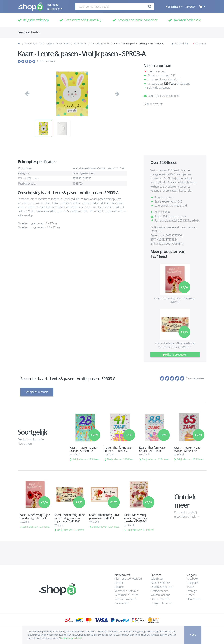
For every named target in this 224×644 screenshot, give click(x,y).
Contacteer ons (159, 591)
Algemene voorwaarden (128, 579)
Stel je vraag (201, 44)
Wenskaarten (80, 44)
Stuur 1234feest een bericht (161, 96)
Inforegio (192, 591)
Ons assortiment (160, 599)
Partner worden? (160, 583)
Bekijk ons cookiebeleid (71, 638)
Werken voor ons (160, 595)
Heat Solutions (195, 599)
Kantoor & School (33, 44)
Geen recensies (46, 61)
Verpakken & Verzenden (58, 44)
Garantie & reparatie (126, 599)
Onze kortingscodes (162, 587)
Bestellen (120, 583)
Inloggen (190, 7)
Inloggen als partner (162, 603)
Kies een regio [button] (173, 7)
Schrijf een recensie (37, 392)
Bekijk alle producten (175, 355)
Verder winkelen (182, 44)
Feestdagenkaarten (100, 44)
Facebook (192, 579)
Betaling (119, 587)
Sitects (191, 595)
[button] (201, 7)
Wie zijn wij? (157, 579)
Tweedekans (122, 603)
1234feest (170, 84)
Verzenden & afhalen (126, 591)
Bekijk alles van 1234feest (86, 459)
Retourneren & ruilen (127, 595)
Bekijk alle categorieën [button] (54, 7)
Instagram (192, 583)
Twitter (191, 587)
